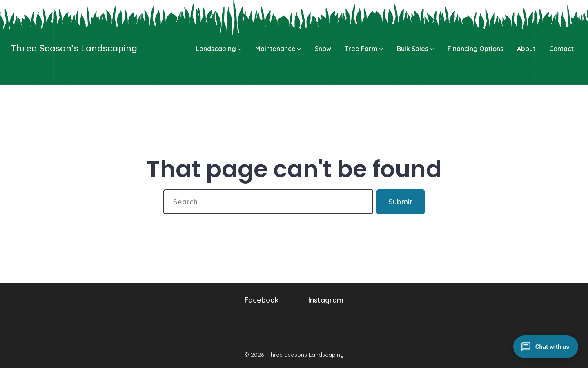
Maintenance (278, 49)
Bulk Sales (415, 49)
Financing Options (476, 49)
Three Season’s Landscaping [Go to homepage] (74, 48)
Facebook (262, 300)
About (526, 49)
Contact (561, 49)
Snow (323, 49)
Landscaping (219, 49)
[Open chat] (546, 347)
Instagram (326, 300)
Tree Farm (364, 49)
